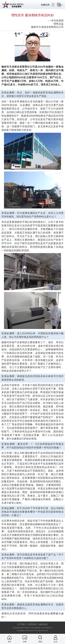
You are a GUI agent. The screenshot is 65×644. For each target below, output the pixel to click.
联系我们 (32, 624)
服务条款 (43, 624)
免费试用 (45, 5)
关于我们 (22, 624)
